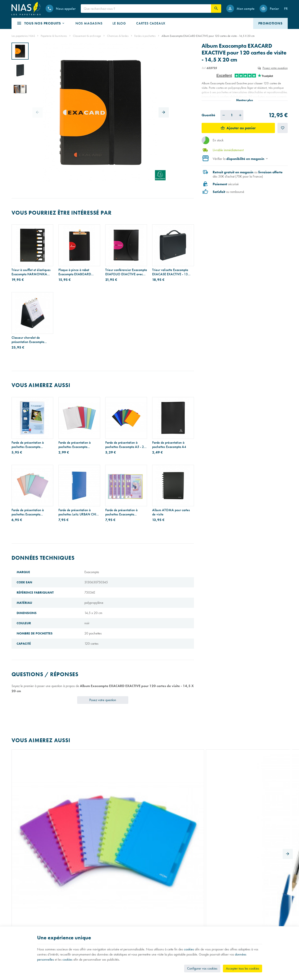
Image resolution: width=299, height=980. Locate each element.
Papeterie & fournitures (54, 36)
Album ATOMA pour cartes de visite (171, 512)
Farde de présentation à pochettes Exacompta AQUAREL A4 (28, 512)
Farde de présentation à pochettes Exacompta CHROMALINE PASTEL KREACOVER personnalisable (126, 512)
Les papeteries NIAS (23, 36)
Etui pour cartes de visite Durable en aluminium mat (170, 797)
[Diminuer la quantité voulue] (224, 115)
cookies (189, 949)
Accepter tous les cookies (243, 968)
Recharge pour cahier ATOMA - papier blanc (262, 797)
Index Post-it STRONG (121, 795)
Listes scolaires (20, 911)
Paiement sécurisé (163, 923)
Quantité (208, 115)
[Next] (164, 112)
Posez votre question (275, 68)
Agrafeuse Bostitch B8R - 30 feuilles (218, 797)
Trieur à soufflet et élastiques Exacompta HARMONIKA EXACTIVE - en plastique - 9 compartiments (31, 272)
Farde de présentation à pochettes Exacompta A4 (169, 445)
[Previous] (38, 112)
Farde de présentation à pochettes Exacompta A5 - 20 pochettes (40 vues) (126, 445)
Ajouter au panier (241, 128)
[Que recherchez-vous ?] (146, 9)
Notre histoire (90, 911)
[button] (41, 23)
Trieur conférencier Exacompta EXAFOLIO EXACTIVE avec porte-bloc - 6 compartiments (126, 272)
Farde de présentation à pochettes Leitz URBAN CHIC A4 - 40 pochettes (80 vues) (78, 512)
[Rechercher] (216, 9)
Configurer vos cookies (202, 968)
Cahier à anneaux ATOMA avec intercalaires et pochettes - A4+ (32, 797)
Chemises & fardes (118, 36)
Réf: (204, 68)
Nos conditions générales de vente (173, 911)
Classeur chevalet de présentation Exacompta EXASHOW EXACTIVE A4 (30, 340)
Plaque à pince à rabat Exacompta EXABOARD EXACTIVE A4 (75, 272)
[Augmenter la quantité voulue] (240, 115)
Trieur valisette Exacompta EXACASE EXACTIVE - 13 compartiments (170, 272)
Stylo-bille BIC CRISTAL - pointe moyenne (75, 797)
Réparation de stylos (24, 923)
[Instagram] (237, 914)
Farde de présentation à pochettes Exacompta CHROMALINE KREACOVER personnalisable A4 (32, 445)
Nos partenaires (92, 923)
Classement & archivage (87, 36)
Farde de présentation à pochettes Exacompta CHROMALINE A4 (74, 445)
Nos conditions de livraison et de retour (176, 918)
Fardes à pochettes (145, 36)
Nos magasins (91, 918)
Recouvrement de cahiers (27, 918)
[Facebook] (227, 914)
